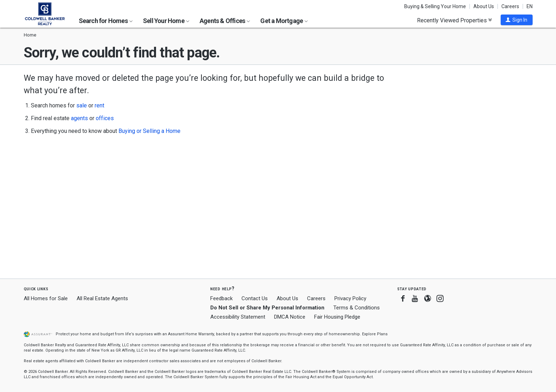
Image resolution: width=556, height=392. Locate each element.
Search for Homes (106, 21)
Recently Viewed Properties (454, 20)
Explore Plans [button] (375, 334)
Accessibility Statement (238, 317)
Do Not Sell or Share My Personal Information (267, 308)
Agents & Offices (225, 21)
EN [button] (530, 6)
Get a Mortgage (284, 21)
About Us (484, 6)
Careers (510, 6)
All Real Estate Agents (102, 298)
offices (105, 118)
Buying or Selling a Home (149, 131)
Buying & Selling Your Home (435, 6)
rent (99, 105)
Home (30, 35)
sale (82, 105)
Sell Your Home (166, 21)
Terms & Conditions (357, 308)
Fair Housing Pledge (337, 317)
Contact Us (255, 298)
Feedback (221, 299)
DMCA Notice (290, 317)
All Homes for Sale (46, 298)
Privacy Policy (350, 298)
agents (79, 118)
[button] (517, 20)
